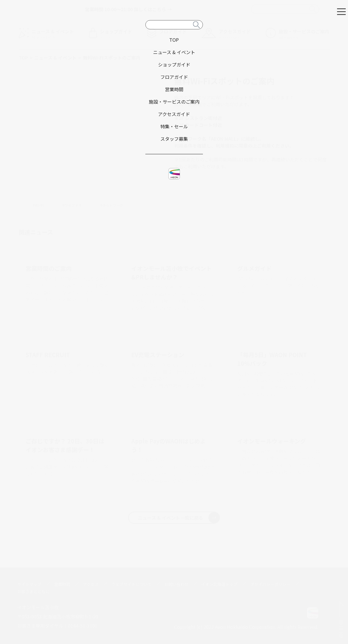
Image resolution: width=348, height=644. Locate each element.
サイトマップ (29, 584)
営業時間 (62, 584)
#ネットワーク (112, 205)
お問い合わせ (176, 584)
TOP (23, 58)
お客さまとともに (33, 591)
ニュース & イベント (55, 58)
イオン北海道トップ (219, 584)
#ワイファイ (72, 205)
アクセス (91, 584)
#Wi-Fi (38, 205)
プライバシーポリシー (270, 584)
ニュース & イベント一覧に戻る (179, 518)
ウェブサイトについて (132, 584)
